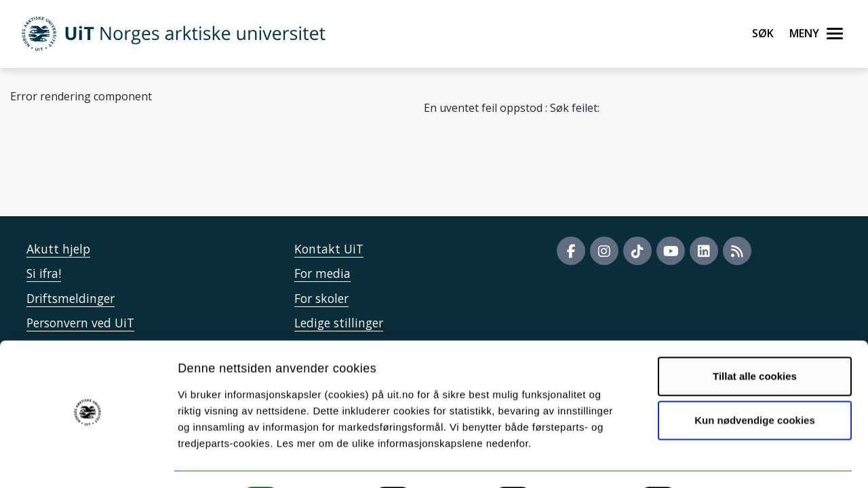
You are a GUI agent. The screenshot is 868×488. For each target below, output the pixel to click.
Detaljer (722, 461)
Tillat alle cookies (755, 339)
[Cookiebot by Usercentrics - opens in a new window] (88, 462)
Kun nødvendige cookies (755, 383)
